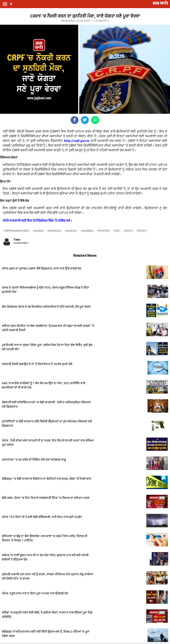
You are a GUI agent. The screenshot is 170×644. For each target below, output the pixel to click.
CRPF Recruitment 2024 (16, 231)
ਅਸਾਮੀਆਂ (128, 231)
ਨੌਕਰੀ (117, 231)
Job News (38, 231)
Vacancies (71, 231)
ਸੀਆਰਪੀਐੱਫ (104, 231)
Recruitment (54, 231)
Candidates (87, 231)
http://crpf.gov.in (77, 141)
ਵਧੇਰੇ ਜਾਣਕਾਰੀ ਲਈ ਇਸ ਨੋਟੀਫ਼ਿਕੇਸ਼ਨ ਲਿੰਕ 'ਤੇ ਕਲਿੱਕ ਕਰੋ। (38, 221)
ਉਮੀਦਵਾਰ (142, 231)
